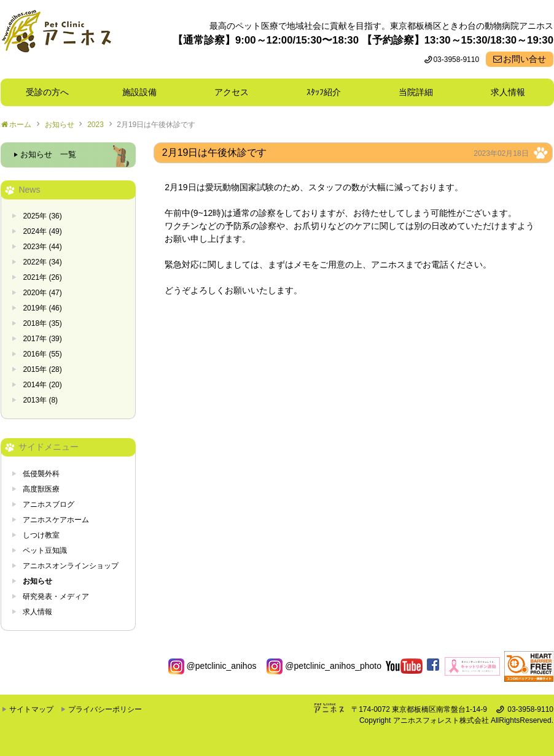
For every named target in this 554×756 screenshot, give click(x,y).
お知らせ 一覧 (48, 155)
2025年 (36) (42, 216)
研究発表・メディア (56, 596)
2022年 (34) (42, 262)
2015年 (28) (42, 369)
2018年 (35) (42, 323)
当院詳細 (416, 92)
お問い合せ (525, 59)
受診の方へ (47, 92)
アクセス (232, 92)
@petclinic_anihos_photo (324, 666)
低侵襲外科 (41, 474)
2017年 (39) (42, 339)
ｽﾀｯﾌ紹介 (328, 92)
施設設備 (144, 92)
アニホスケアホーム (56, 520)
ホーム (20, 125)
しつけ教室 (41, 535)
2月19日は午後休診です (156, 125)
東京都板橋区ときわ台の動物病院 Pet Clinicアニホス (56, 39)
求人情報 (508, 92)
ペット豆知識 (45, 550)
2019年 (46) (42, 308)
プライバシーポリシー (105, 709)
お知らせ (60, 125)
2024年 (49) (42, 231)
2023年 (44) (42, 247)
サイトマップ (31, 709)
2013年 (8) (40, 400)
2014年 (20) (42, 385)
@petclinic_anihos (213, 666)
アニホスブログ (49, 504)
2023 (96, 125)
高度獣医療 (41, 489)
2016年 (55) (42, 354)
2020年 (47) (42, 293)
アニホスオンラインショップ (71, 566)
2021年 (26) (42, 277)
